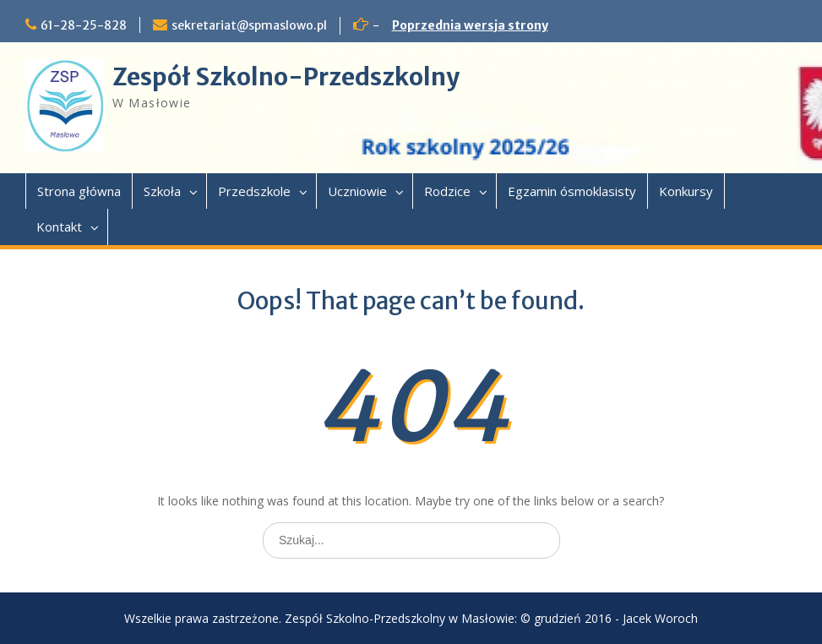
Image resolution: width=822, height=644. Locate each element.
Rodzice (447, 191)
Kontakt (59, 226)
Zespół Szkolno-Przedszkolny (286, 77)
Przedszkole (254, 191)
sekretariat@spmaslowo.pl (249, 25)
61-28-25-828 (84, 25)
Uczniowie (357, 191)
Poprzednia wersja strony (470, 25)
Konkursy (686, 191)
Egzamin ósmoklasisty (572, 191)
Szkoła (162, 191)
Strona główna (79, 191)
